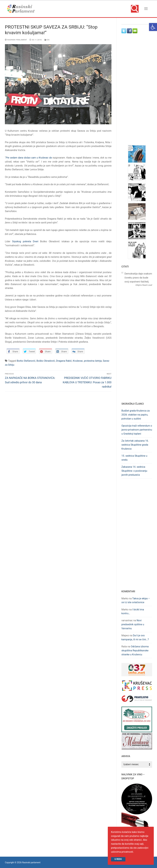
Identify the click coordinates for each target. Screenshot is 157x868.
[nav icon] (146, 9)
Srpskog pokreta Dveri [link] (25, 241)
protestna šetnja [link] (93, 361)
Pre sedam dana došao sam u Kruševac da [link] (29, 158)
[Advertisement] (139, 92)
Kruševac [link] (78, 361)
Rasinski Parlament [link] (16, 40)
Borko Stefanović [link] (26, 361)
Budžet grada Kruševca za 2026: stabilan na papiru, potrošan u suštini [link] (136, 415)
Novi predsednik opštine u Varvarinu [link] (133, 624)
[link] (153, 27)
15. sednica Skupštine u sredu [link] (134, 458)
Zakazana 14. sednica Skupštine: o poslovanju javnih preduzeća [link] (134, 471)
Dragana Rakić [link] (64, 361)
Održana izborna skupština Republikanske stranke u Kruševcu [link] (135, 651)
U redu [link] (118, 859)
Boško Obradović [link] (46, 361)
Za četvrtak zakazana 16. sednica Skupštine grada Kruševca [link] (135, 445)
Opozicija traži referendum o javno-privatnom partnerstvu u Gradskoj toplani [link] (137, 430)
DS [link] (47, 40)
